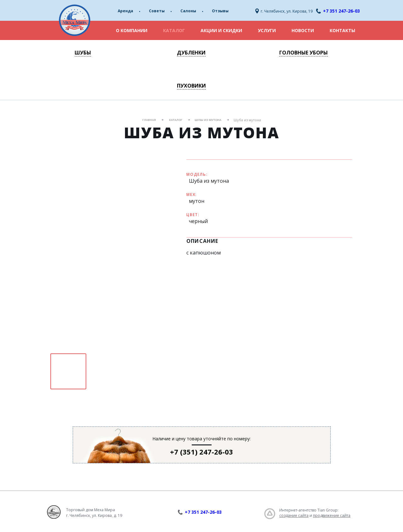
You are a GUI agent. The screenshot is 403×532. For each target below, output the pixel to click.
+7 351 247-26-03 (341, 11)
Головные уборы (304, 53)
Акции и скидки (221, 30)
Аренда (125, 11)
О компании (132, 30)
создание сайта (294, 515)
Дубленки (191, 53)
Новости (303, 30)
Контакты (342, 30)
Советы (157, 11)
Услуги (267, 30)
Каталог (174, 30)
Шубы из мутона (208, 120)
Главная (149, 120)
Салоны (188, 11)
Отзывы (220, 11)
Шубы (83, 53)
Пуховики (191, 86)
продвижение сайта (332, 515)
